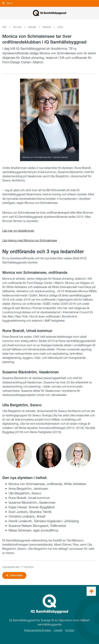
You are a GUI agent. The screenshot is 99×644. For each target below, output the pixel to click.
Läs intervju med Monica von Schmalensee (30, 240)
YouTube (70, 630)
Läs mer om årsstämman (18, 231)
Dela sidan (14, 575)
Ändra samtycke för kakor (38, 630)
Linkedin (58, 630)
